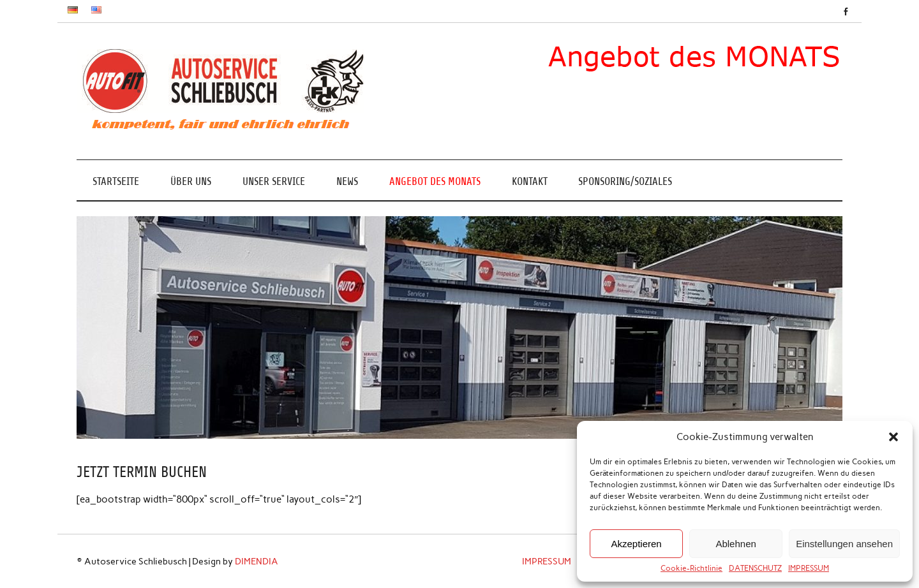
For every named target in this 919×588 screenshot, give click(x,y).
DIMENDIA (257, 561)
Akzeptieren (636, 544)
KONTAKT (530, 181)
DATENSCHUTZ (755, 568)
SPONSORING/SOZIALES (625, 181)
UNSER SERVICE (274, 181)
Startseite (116, 181)
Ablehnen (736, 544)
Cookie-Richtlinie (691, 568)
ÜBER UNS (191, 181)
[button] (893, 437)
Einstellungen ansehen (844, 544)
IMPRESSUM (809, 568)
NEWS (347, 181)
